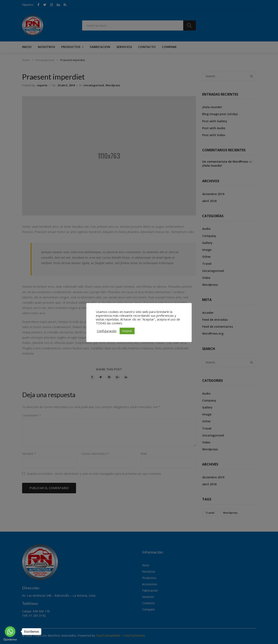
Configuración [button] (107, 331)
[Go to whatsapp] (10, 632)
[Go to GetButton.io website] (10, 640)
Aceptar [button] (127, 331)
